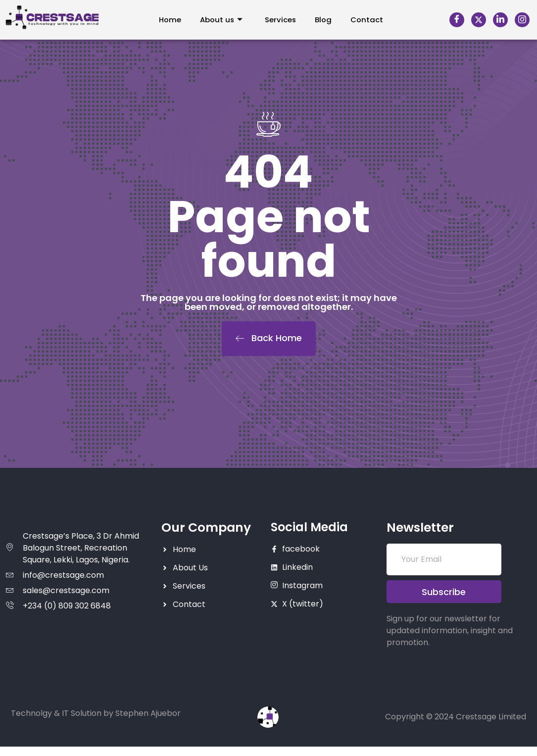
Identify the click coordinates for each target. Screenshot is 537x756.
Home (168, 20)
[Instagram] (522, 20)
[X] (479, 20)
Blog (325, 20)
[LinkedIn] (500, 20)
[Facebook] (457, 20)
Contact (369, 20)
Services (281, 20)
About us (220, 20)
